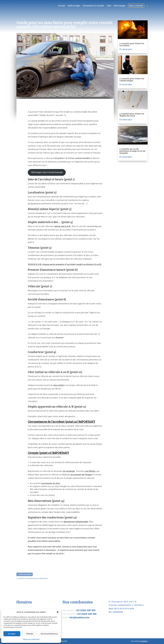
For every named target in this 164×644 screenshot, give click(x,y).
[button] (58, 612)
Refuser (30, 634)
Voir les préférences (49, 634)
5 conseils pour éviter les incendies (132, 44)
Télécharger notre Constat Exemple (47, 172)
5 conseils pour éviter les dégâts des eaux (132, 115)
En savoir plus (126, 49)
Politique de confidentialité (31, 639)
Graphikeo (144, 641)
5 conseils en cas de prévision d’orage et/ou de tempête (132, 151)
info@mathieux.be (79, 618)
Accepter (12, 634)
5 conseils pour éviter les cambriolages (132, 80)
